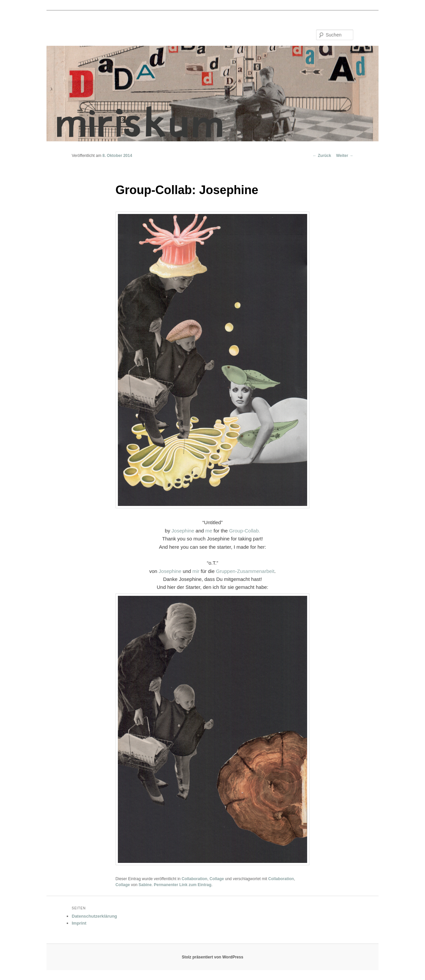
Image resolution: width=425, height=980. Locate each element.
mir (196, 571)
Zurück (322, 156)
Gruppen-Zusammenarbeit (245, 571)
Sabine (145, 885)
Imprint (79, 923)
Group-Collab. (245, 531)
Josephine (183, 531)
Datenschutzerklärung (94, 916)
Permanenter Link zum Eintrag (182, 885)
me (209, 531)
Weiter (345, 156)
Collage (217, 879)
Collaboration (194, 879)
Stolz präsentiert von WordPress (212, 957)
